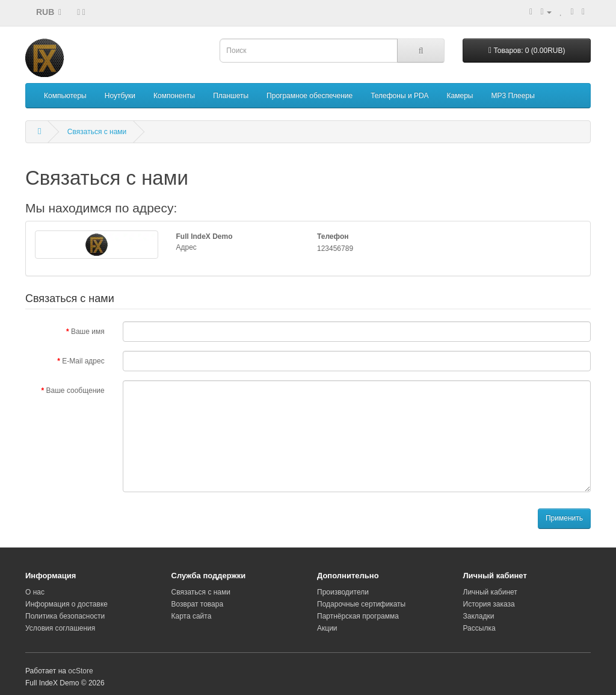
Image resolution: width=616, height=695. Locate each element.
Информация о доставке (66, 604)
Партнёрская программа (358, 616)
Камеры (460, 96)
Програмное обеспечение (310, 96)
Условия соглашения (60, 628)
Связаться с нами (97, 132)
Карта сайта (192, 616)
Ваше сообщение (75, 391)
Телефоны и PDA (399, 96)
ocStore (80, 671)
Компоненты (174, 96)
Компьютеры (65, 96)
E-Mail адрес (83, 361)
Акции (327, 628)
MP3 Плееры (513, 96)
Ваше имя (88, 332)
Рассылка (479, 628)
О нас (35, 592)
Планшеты (231, 96)
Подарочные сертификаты (361, 604)
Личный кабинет (490, 592)
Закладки (479, 616)
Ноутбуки (120, 96)
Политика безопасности (65, 616)
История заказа (489, 604)
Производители (343, 592)
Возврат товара (198, 604)
